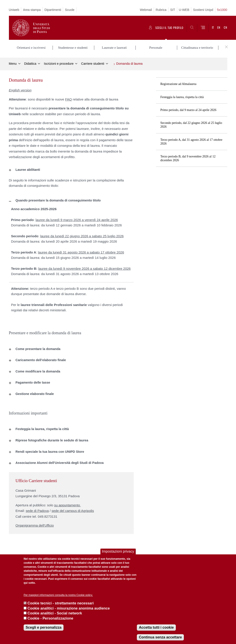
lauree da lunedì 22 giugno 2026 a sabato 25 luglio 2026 (82, 236)
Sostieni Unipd (203, 10)
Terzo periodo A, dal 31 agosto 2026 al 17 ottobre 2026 (191, 142)
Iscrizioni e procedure (59, 64)
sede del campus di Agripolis (73, 511)
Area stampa (32, 10)
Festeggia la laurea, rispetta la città (182, 97)
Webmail (146, 10)
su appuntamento (68, 505)
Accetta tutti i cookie (156, 627)
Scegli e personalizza (44, 627)
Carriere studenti (93, 64)
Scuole (70, 10)
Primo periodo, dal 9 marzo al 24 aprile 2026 (189, 110)
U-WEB (184, 10)
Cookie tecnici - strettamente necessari (61, 603)
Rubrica (161, 10)
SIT (173, 10)
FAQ (68, 99)
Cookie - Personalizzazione (50, 618)
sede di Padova (37, 511)
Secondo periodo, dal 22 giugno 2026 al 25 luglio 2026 (191, 125)
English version (20, 90)
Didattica (30, 64)
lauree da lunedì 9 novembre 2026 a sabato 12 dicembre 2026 (84, 269)
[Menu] (203, 28)
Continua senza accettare (160, 637)
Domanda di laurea (129, 64)
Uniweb (14, 10)
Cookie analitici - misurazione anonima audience (69, 608)
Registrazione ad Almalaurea (179, 84)
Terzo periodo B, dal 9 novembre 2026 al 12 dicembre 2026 (188, 158)
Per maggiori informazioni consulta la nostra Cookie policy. (58, 595)
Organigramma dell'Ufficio (35, 525)
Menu (13, 64)
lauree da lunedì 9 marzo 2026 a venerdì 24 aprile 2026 (77, 220)
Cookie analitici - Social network (55, 613)
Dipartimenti (53, 10)
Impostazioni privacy (118, 551)
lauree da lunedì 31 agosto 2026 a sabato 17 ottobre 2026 (81, 252)
